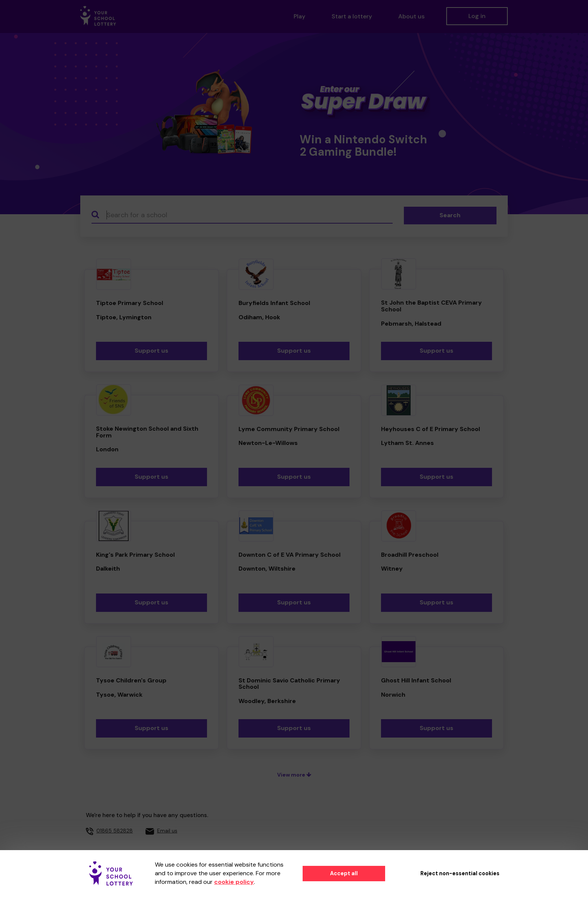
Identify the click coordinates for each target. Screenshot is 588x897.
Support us (151, 351)
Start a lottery (352, 16)
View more (294, 775)
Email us (167, 831)
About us (411, 16)
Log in (477, 16)
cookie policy (234, 882)
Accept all (344, 873)
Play (299, 16)
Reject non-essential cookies (460, 873)
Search (450, 215)
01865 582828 (115, 831)
